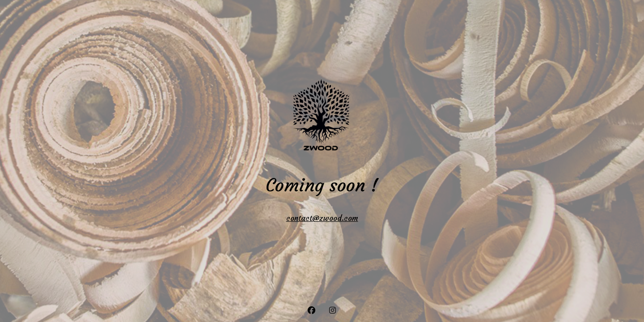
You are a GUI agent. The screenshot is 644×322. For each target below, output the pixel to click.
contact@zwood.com (322, 218)
